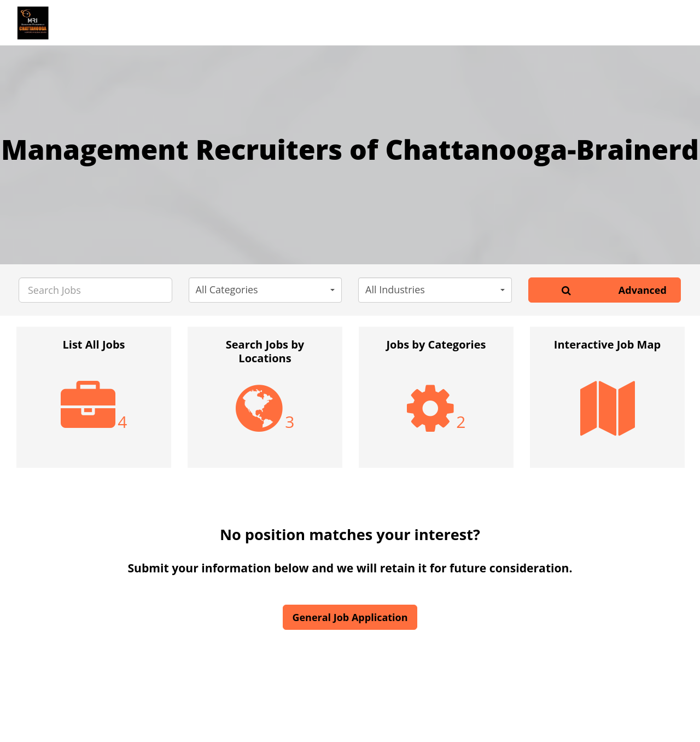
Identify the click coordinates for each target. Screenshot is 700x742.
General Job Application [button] (350, 617)
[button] (266, 290)
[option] (94, 403)
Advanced (643, 290)
